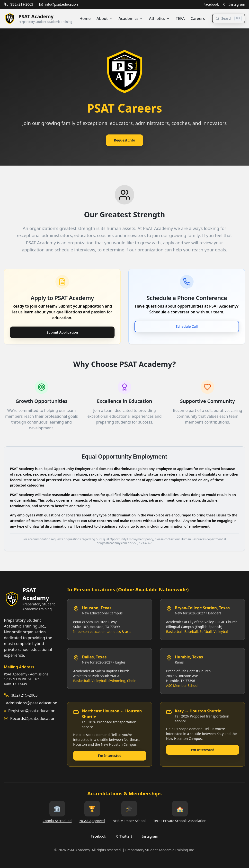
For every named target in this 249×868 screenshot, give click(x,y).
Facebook (211, 4)
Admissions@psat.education (32, 703)
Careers (198, 18)
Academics (131, 18)
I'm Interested (110, 756)
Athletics (160, 18)
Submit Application (62, 332)
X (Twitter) (124, 836)
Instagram (237, 4)
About (105, 18)
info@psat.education (59, 4)
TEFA (180, 18)
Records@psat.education (33, 718)
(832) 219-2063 (19, 4)
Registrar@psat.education (32, 711)
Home (85, 18)
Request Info (124, 140)
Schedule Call (187, 326)
